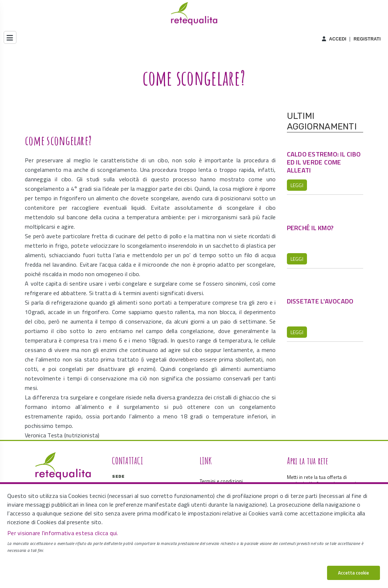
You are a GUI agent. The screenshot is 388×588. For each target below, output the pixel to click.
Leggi (297, 185)
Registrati (367, 39)
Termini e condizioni (221, 481)
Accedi (338, 39)
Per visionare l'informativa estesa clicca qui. (63, 533)
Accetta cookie (354, 573)
